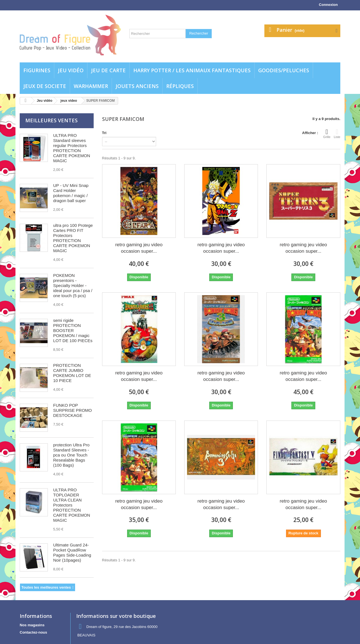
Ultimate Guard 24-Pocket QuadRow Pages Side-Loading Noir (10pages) (72, 553)
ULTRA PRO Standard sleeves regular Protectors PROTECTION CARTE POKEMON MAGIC (72, 148)
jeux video (69, 101)
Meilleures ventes (51, 120)
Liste (337, 134)
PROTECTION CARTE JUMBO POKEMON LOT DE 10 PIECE (72, 373)
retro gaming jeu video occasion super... (139, 248)
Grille (327, 134)
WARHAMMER (91, 86)
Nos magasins (32, 625)
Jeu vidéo (71, 70)
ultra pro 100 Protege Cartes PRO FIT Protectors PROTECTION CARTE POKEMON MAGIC (73, 238)
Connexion (328, 5)
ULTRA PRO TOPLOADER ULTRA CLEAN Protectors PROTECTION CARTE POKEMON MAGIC (72, 505)
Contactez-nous (33, 632)
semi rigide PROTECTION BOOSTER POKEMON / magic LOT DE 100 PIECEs (73, 330)
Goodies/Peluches (284, 70)
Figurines (37, 70)
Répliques (180, 86)
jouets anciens (137, 86)
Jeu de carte (108, 70)
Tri (104, 133)
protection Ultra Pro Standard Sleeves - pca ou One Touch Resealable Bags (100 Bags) (71, 455)
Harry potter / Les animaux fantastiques (192, 70)
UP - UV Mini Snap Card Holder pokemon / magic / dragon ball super (71, 193)
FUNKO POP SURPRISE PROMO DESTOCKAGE (73, 410)
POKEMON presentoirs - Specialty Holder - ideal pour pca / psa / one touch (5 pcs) (73, 285)
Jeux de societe (45, 86)
